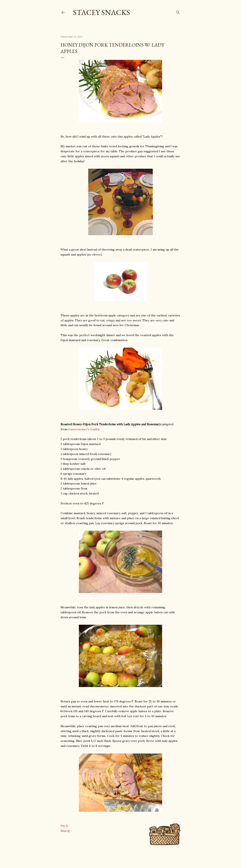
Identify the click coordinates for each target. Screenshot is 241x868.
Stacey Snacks (102, 12)
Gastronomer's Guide (83, 429)
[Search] (178, 12)
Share (65, 831)
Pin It (64, 826)
